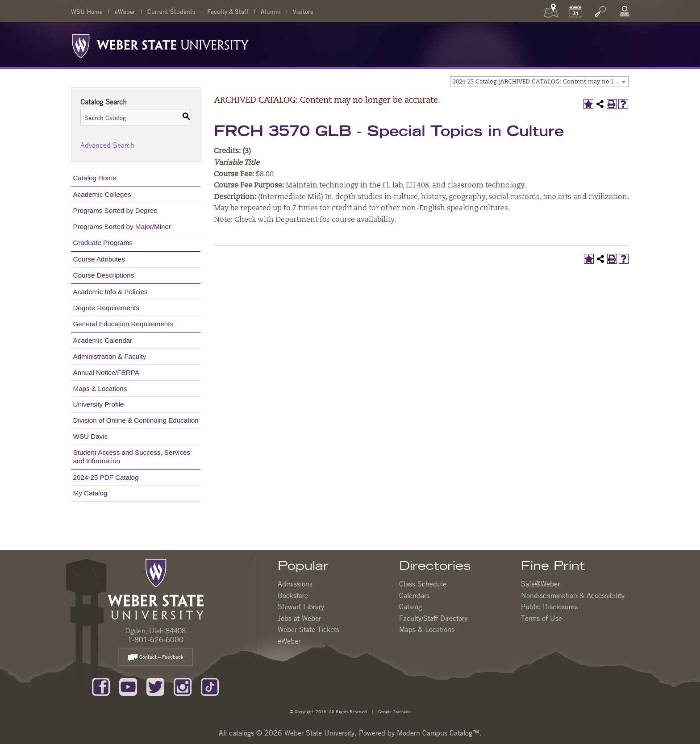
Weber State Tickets (308, 629)
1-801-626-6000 (156, 640)
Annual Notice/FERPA (106, 372)
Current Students (171, 11)
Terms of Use (542, 618)
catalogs (242, 733)
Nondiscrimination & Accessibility (573, 595)
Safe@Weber (540, 584)
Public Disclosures (549, 607)
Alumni (271, 11)
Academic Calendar (103, 340)
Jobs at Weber (299, 618)
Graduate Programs (103, 243)
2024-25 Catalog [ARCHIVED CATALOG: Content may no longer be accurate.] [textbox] (540, 82)
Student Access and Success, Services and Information (132, 456)
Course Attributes (99, 259)
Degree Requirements (106, 308)
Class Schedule (423, 584)
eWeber (125, 11)
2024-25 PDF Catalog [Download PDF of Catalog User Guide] (106, 477)
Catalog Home (95, 178)
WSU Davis (91, 436)
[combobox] (539, 82)
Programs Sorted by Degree (115, 210)
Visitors (303, 11)
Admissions (295, 584)
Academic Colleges (102, 194)
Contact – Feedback (155, 658)
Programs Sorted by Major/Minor (122, 227)
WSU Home (87, 11)
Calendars (414, 595)
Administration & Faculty (110, 356)
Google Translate (394, 711)
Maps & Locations (100, 389)
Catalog (410, 607)
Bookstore (293, 595)
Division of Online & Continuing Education (136, 420)
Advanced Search (107, 145)
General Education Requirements (123, 324)
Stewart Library (301, 607)
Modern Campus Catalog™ (438, 733)
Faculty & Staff (228, 11)
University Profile (99, 404)
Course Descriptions (104, 275)
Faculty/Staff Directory (433, 618)
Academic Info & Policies (110, 292)
